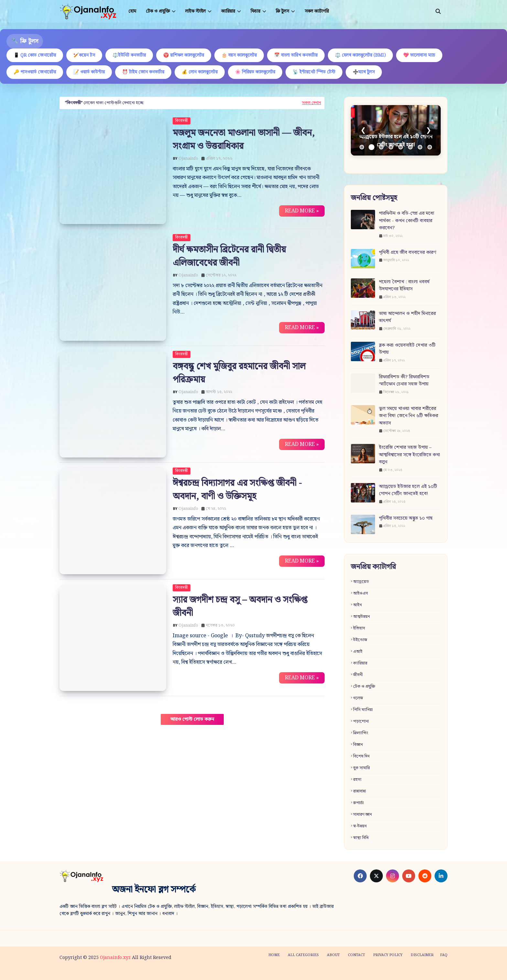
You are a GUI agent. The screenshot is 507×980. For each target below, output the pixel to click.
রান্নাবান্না (360, 791)
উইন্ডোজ (360, 640)
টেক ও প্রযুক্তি (364, 687)
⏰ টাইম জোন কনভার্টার (143, 72)
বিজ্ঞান (358, 745)
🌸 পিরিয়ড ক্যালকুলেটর (255, 72)
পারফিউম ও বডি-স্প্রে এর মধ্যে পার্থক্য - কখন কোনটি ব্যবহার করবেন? (407, 221)
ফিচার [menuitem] (255, 11)
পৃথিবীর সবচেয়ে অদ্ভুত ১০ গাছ (406, 518)
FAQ (444, 955)
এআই (358, 652)
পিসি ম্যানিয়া (363, 710)
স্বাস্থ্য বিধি (361, 838)
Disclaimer (422, 955)
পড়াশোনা (361, 722)
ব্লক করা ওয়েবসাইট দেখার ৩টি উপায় (407, 349)
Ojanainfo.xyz (115, 958)
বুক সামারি (361, 768)
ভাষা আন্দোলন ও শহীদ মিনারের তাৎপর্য (407, 317)
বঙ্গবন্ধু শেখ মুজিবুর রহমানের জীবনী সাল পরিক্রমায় (239, 373)
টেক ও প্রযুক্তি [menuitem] (158, 11)
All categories (303, 955)
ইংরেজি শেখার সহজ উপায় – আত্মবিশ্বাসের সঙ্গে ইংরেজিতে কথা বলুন (410, 455)
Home (274, 955)
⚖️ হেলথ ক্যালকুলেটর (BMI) (360, 55)
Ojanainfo (188, 159)
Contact (356, 955)
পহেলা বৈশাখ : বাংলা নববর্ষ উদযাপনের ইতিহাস (404, 286)
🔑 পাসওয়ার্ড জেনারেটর (35, 72)
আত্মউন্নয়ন (361, 617)
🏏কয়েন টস (84, 55)
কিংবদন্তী (182, 121)
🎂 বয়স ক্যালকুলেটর (239, 55)
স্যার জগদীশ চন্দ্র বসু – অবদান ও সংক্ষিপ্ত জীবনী (240, 607)
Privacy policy (388, 955)
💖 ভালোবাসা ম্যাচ (419, 55)
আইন (357, 605)
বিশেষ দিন (361, 756)
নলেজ (358, 698)
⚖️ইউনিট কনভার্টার (129, 55)
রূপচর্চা (358, 803)
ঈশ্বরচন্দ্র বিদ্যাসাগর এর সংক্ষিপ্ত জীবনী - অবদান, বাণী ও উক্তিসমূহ (237, 490)
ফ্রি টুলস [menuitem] (282, 11)
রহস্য (357, 780)
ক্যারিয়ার (360, 663)
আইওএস (361, 593)
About (333, 955)
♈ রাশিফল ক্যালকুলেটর (184, 55)
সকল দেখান (312, 103)
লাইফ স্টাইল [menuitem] (195, 11)
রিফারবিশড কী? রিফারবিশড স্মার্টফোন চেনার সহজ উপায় (404, 381)
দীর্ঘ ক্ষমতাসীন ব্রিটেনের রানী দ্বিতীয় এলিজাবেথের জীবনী (229, 256)
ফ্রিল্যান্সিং (361, 733)
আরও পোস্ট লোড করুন (192, 719)
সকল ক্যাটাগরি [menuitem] (317, 11)
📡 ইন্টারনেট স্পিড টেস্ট (314, 72)
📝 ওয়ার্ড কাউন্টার (89, 72)
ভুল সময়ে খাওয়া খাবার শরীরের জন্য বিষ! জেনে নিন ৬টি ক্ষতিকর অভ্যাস (409, 416)
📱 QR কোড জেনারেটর (35, 55)
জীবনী (358, 675)
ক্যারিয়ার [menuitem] (228, 11)
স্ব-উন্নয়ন (360, 826)
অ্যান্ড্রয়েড (361, 582)
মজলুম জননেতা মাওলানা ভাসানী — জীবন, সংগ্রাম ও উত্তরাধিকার (244, 140)
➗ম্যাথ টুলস (364, 72)
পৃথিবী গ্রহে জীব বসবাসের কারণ (408, 253)
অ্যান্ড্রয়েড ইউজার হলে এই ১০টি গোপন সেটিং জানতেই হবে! (408, 490)
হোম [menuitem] (132, 11)
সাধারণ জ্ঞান (362, 815)
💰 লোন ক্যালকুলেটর (200, 72)
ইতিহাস (359, 628)
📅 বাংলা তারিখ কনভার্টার (296, 55)
